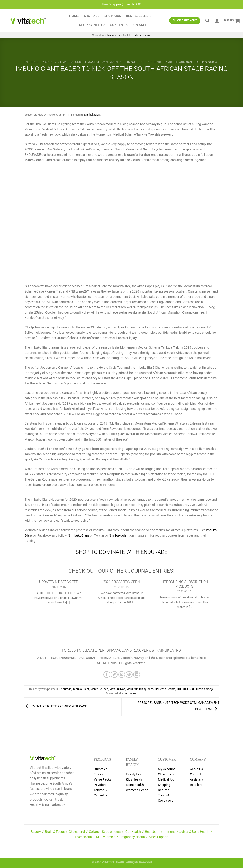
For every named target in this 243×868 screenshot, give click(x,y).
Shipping (164, 785)
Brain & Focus (55, 832)
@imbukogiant (92, 115)
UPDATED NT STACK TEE (59, 582)
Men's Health (135, 785)
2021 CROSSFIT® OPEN (121, 582)
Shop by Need (92, 25)
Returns (164, 790)
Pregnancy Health (132, 837)
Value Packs (102, 780)
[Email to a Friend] (122, 675)
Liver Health (83, 837)
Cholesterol (77, 832)
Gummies (101, 769)
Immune (170, 832)
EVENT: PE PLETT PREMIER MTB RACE (55, 707)
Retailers (196, 785)
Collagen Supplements (105, 832)
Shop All (92, 16)
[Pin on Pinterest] (129, 675)
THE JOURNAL (183, 62)
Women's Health (137, 790)
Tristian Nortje (207, 62)
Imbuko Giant (51, 62)
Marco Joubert (74, 62)
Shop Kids (113, 16)
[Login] (217, 21)
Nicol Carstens (149, 62)
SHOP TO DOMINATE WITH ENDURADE (121, 552)
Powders (100, 785)
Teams (167, 62)
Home (74, 16)
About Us (196, 769)
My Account (166, 769)
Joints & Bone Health (194, 832)
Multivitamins (106, 837)
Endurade (32, 62)
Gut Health (133, 832)
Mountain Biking (122, 62)
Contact (196, 774)
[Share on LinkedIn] (137, 675)
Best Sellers (139, 16)
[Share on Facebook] (107, 675)
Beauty (36, 832)
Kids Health (134, 780)
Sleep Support (159, 837)
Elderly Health (136, 774)
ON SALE (140, 25)
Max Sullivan (98, 62)
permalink (130, 693)
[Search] (207, 21)
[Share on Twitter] (114, 675)
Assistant (197, 780)
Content (119, 25)
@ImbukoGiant (78, 536)
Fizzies (99, 774)
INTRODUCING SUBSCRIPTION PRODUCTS (184, 584)
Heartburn (152, 832)
